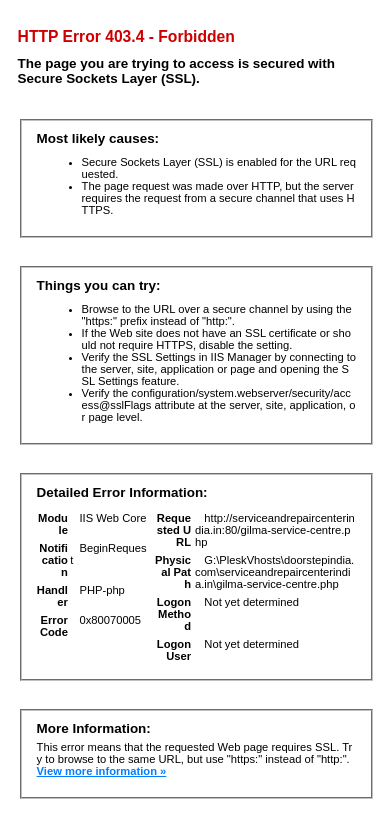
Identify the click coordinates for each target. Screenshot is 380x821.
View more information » (102, 771)
